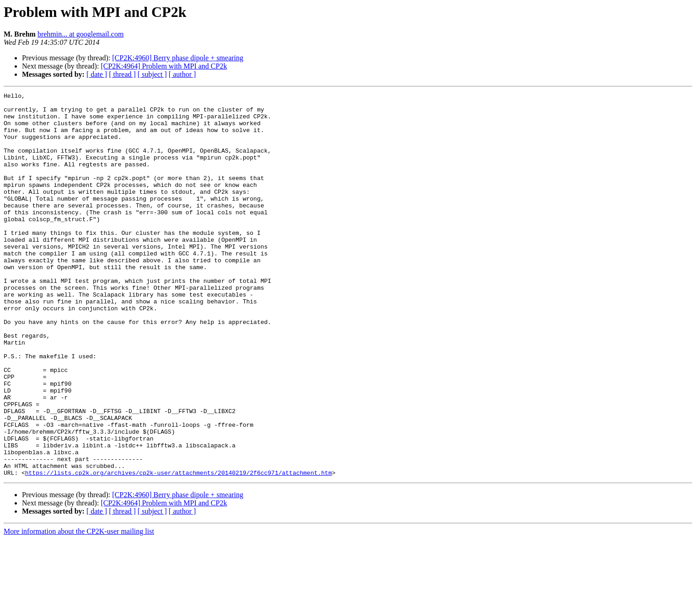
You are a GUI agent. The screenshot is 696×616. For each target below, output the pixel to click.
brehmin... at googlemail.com (80, 34)
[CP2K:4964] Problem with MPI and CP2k (164, 66)
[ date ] (97, 74)
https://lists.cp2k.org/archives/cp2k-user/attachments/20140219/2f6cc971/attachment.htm (179, 549)
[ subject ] (152, 74)
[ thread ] (122, 74)
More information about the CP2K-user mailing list (79, 608)
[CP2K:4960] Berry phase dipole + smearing (178, 58)
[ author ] (182, 74)
